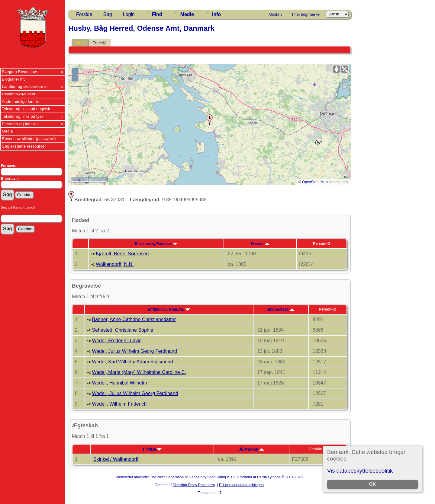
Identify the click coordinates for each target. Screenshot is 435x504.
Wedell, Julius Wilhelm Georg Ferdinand (135, 393)
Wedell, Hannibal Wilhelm (119, 383)
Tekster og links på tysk (23, 116)
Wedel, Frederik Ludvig (117, 341)
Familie (152, 449)
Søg (107, 14)
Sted (80, 43)
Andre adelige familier (21, 102)
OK (372, 484)
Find (157, 14)
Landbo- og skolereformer (25, 86)
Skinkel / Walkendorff (116, 459)
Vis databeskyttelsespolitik (360, 471)
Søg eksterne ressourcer (24, 146)
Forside (84, 14)
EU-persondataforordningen (241, 485)
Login (129, 14)
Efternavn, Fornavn (156, 244)
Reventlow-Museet (18, 94)
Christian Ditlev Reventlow (194, 485)
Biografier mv (14, 79)
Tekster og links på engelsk (26, 109)
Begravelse (281, 309)
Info (216, 14)
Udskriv (276, 14)
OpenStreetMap (315, 182)
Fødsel (260, 244)
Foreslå (100, 43)
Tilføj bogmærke (306, 14)
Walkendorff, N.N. (115, 264)
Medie (187, 14)
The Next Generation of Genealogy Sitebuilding (188, 477)
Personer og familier (20, 124)
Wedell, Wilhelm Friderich (119, 404)
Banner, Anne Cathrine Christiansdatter (134, 319)
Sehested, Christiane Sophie (122, 330)
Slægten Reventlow (19, 72)
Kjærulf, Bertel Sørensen (122, 254)
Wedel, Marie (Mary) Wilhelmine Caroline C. (139, 372)
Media (7, 131)
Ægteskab (252, 449)
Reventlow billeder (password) (29, 139)
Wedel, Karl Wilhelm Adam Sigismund (132, 362)
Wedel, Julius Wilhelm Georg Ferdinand (134, 351)
